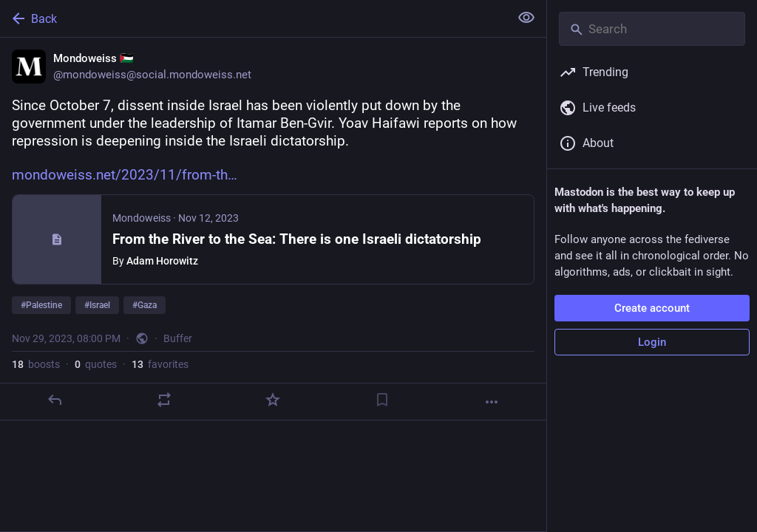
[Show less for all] (526, 18)
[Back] (253, 18)
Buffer (178, 338)
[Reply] (55, 400)
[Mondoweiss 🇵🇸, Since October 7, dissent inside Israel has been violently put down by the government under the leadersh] (273, 229)
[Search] (652, 29)
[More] (492, 402)
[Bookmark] (382, 400)
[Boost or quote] (164, 400)
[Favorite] (273, 400)
